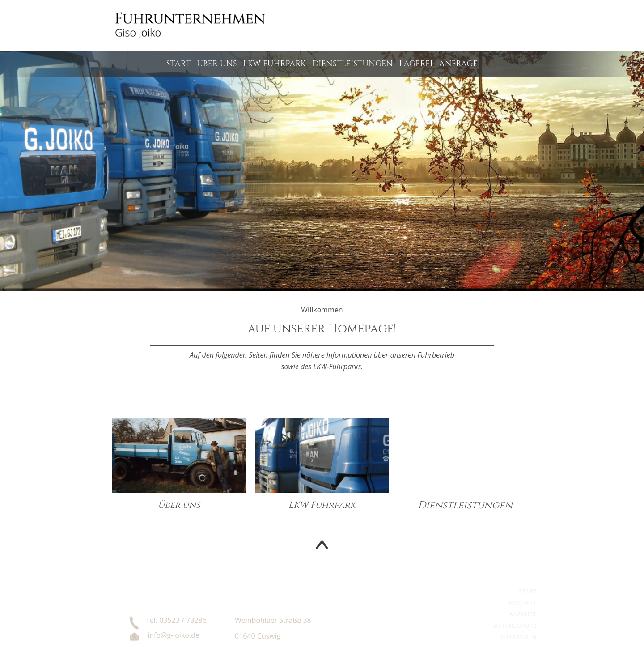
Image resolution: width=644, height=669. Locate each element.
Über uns (217, 64)
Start (178, 64)
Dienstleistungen (353, 64)
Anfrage (458, 64)
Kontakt (523, 603)
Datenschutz (515, 626)
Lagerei (416, 64)
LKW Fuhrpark (275, 64)
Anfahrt (523, 614)
